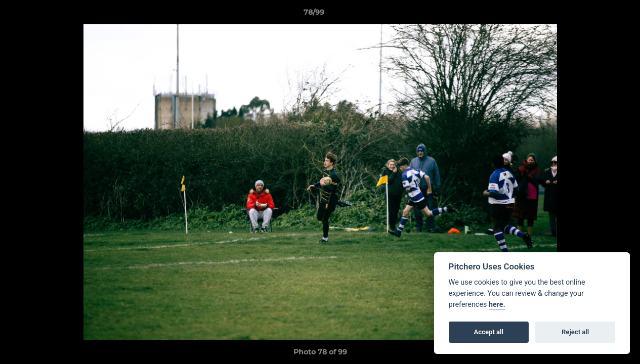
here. (497, 305)
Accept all (489, 332)
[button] (598, 15)
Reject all (575, 332)
